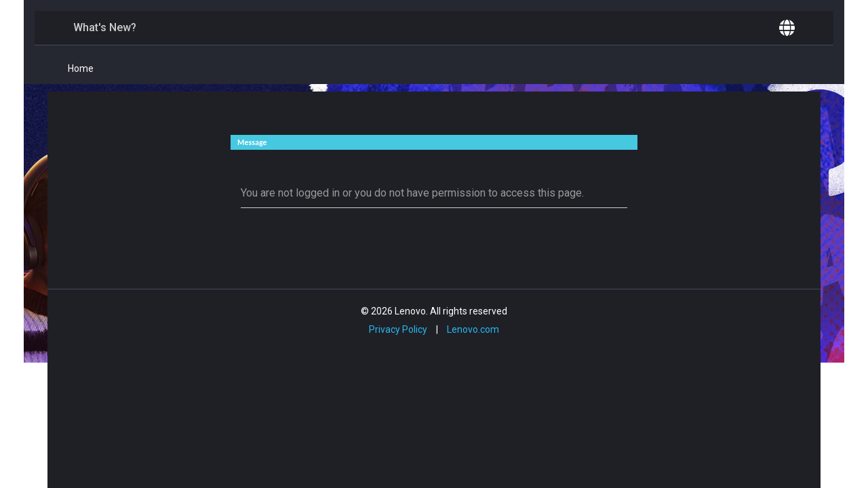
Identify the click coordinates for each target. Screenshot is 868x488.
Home (81, 68)
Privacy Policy (398, 329)
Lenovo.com (473, 329)
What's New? (105, 27)
